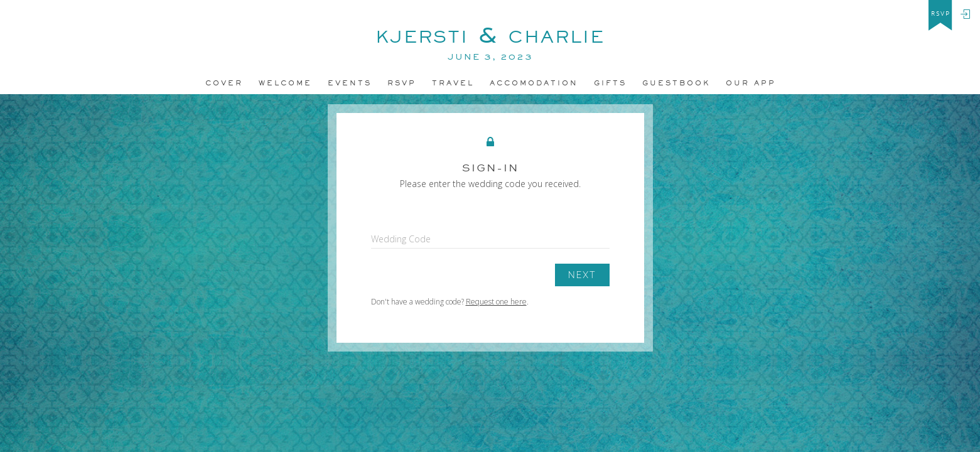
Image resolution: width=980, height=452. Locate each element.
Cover (224, 83)
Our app (751, 83)
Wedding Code (401, 239)
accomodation (534, 83)
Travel (453, 83)
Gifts (610, 83)
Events (350, 83)
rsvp (941, 14)
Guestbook (676, 83)
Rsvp (402, 83)
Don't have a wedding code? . (450, 302)
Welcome (285, 83)
